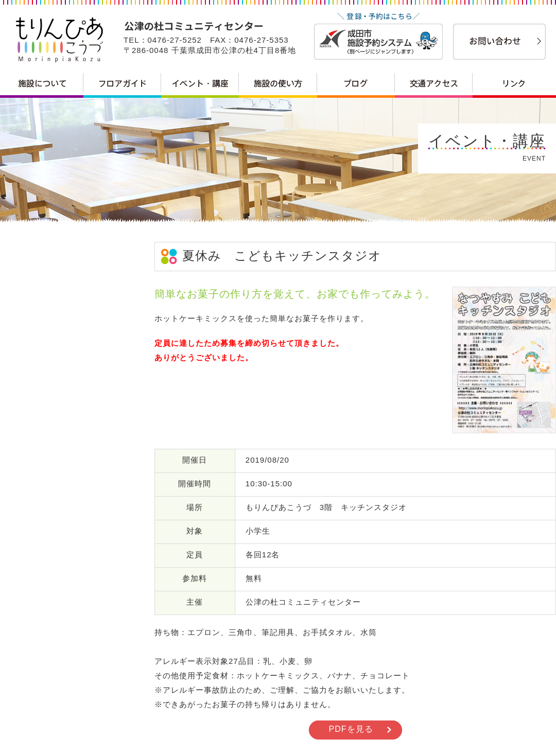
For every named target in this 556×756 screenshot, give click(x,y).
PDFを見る (351, 729)
